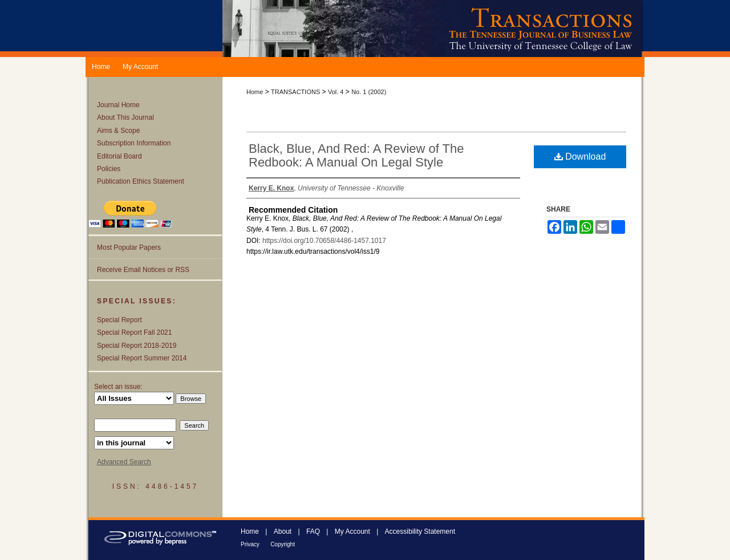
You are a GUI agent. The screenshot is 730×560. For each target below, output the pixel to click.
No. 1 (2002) (369, 92)
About (283, 531)
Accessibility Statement (420, 531)
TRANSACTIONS (295, 92)
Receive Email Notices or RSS (143, 270)
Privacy (250, 544)
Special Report (119, 320)
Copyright (283, 544)
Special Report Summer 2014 (142, 358)
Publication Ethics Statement (141, 181)
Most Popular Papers (129, 247)
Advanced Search (124, 462)
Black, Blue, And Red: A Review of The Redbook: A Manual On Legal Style (356, 155)
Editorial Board (119, 156)
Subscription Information (134, 143)
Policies (109, 169)
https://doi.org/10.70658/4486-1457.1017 (324, 241)
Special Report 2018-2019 (137, 346)
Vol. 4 (336, 92)
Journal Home (118, 105)
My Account (352, 531)
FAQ (313, 531)
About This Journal (125, 117)
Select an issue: (118, 387)
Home (255, 92)
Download (580, 157)
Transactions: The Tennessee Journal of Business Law (433, 29)
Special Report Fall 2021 (134, 332)
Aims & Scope (118, 131)
